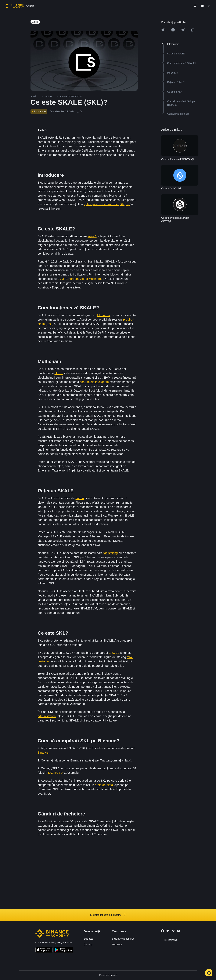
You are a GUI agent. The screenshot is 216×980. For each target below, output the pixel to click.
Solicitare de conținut (123, 939)
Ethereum (103, 315)
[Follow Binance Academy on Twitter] (168, 931)
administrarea (47, 716)
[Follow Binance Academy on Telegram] (173, 931)
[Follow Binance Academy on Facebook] (162, 931)
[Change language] (202, 6)
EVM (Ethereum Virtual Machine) (79, 279)
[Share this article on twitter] (163, 30)
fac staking (111, 553)
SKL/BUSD (55, 773)
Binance (43, 753)
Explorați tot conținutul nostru (108, 915)
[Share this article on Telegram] (183, 30)
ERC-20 (114, 653)
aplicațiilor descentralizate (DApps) (107, 204)
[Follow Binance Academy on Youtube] (179, 931)
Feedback (117, 945)
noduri (80, 498)
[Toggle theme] (209, 6)
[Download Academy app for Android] (63, 950)
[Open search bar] (194, 6)
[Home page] (14, 6)
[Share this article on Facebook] (173, 30)
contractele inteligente (94, 382)
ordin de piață (104, 785)
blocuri (59, 373)
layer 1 (92, 236)
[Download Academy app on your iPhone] (44, 950)
